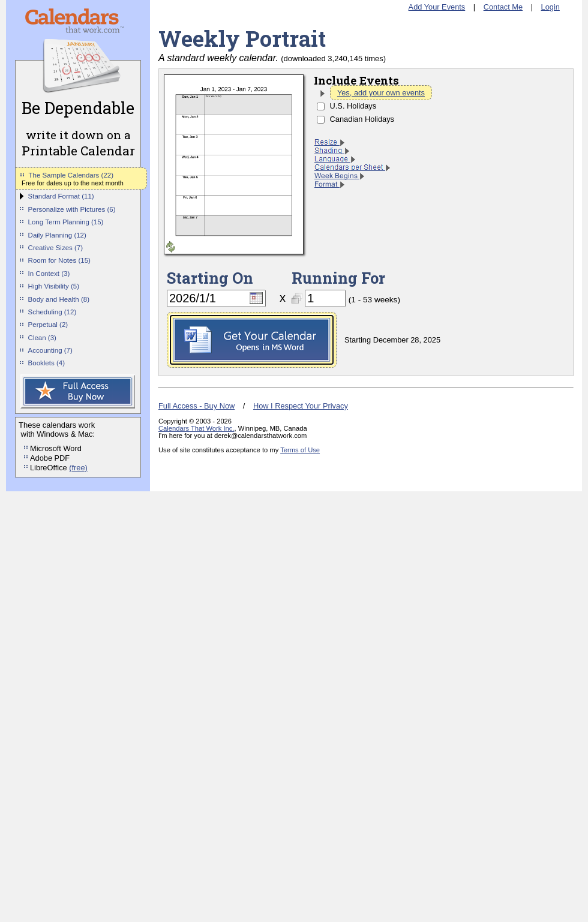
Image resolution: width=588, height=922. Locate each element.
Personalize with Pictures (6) (72, 209)
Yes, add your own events (381, 93)
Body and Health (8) (59, 299)
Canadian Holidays (362, 119)
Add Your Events (437, 7)
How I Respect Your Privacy (301, 406)
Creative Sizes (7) (56, 248)
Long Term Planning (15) (66, 222)
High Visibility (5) (54, 286)
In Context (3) (49, 274)
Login (550, 7)
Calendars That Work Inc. (196, 428)
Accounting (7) (50, 350)
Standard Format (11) (61, 196)
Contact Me (503, 7)
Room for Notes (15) (59, 260)
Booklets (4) (46, 363)
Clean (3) (42, 338)
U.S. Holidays (353, 106)
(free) (78, 468)
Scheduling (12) (52, 312)
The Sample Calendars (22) (71, 175)
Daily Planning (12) (57, 235)
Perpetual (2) (48, 325)
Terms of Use (300, 450)
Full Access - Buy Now (196, 406)
